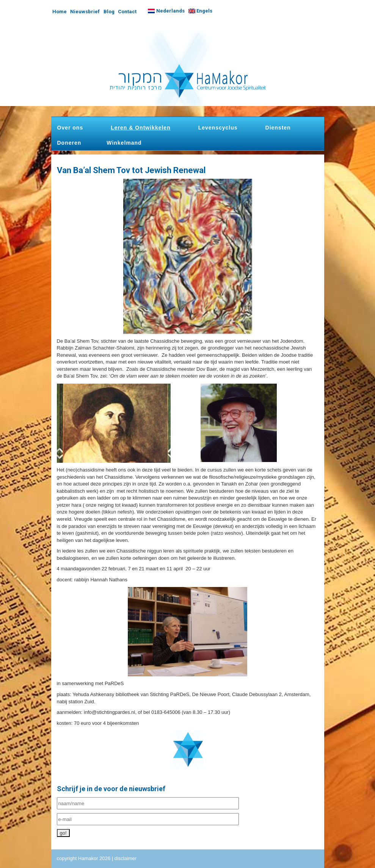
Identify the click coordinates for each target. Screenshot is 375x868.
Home (60, 12)
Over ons (70, 128)
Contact (127, 12)
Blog (109, 12)
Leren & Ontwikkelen (140, 128)
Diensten (278, 128)
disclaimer (126, 858)
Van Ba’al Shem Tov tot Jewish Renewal (131, 170)
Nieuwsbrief (85, 12)
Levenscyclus (218, 128)
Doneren (69, 143)
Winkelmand (124, 143)
